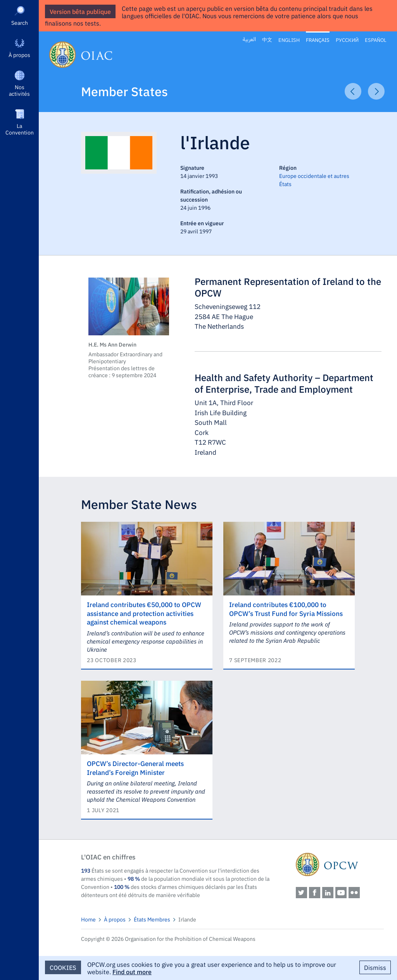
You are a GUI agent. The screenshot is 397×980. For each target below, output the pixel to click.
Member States (124, 91)
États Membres (152, 919)
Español (376, 40)
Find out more (132, 971)
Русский (347, 40)
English (289, 40)
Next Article (376, 91)
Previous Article (353, 91)
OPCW (340, 864)
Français (318, 40)
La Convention (20, 129)
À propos (19, 55)
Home (88, 919)
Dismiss (375, 967)
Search (20, 22)
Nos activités (19, 90)
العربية (249, 39)
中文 (267, 40)
